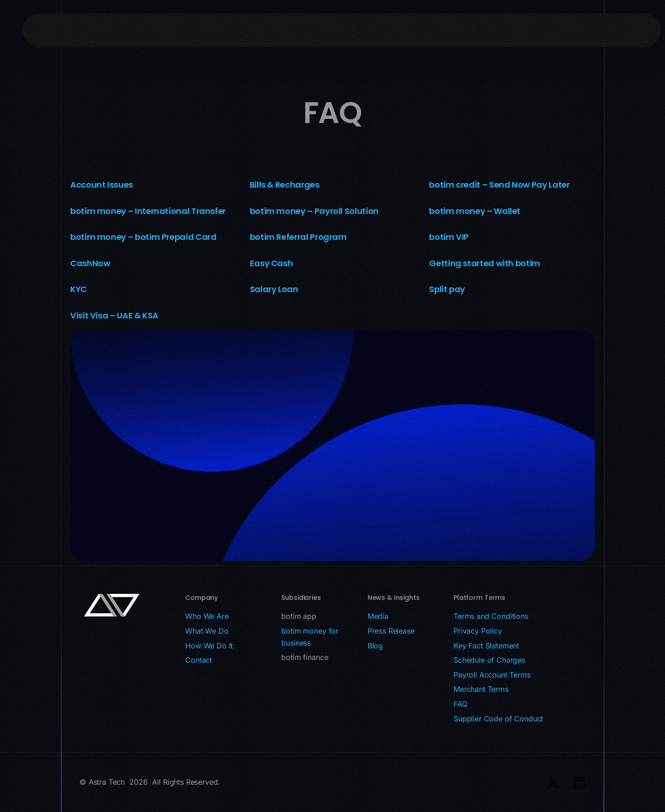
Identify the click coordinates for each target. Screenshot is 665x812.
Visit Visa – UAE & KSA (114, 315)
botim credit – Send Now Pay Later (499, 185)
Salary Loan (274, 289)
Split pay (447, 289)
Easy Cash (272, 263)
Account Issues (102, 185)
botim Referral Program (298, 237)
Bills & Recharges (285, 185)
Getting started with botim (485, 263)
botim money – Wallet (475, 211)
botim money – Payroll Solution (314, 211)
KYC (79, 289)
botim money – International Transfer (148, 211)
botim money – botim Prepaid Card (143, 237)
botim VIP (449, 237)
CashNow (90, 263)
